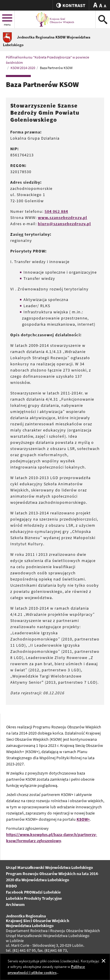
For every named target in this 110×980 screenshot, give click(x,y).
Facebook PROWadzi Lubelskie (33, 892)
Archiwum (15, 904)
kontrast (71, 5)
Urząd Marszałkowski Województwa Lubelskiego (49, 867)
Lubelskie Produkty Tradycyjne (34, 898)
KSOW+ (83, 819)
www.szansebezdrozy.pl (62, 218)
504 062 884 (56, 211)
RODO (11, 886)
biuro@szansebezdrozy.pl (64, 224)
